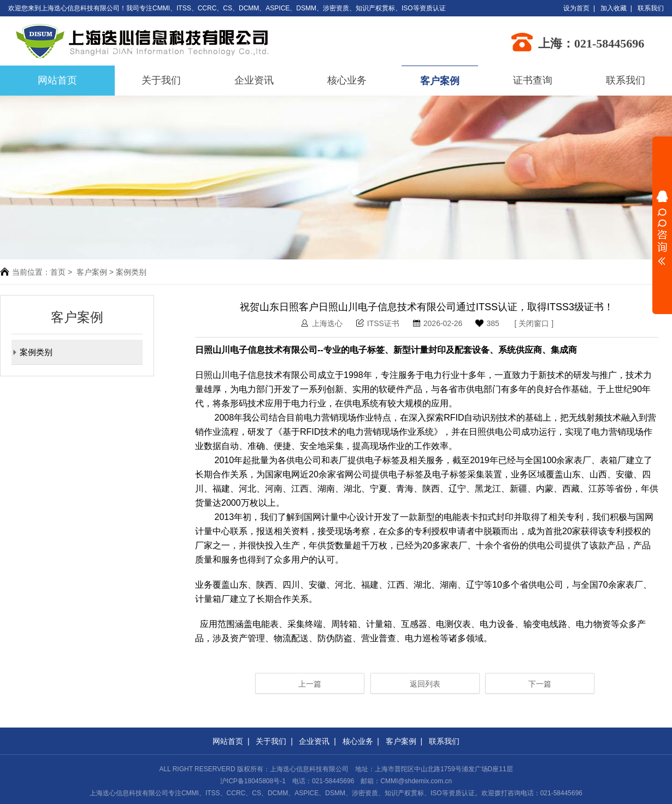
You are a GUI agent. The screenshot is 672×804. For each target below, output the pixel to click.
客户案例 (440, 81)
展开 (662, 228)
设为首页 (576, 8)
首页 (58, 272)
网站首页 (228, 741)
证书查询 (533, 80)
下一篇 (540, 684)
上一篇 (310, 684)
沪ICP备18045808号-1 (253, 781)
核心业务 (347, 80)
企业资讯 (254, 80)
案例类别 (32, 352)
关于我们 (161, 80)
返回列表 (425, 684)
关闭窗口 (534, 323)
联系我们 (651, 8)
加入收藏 (614, 8)
